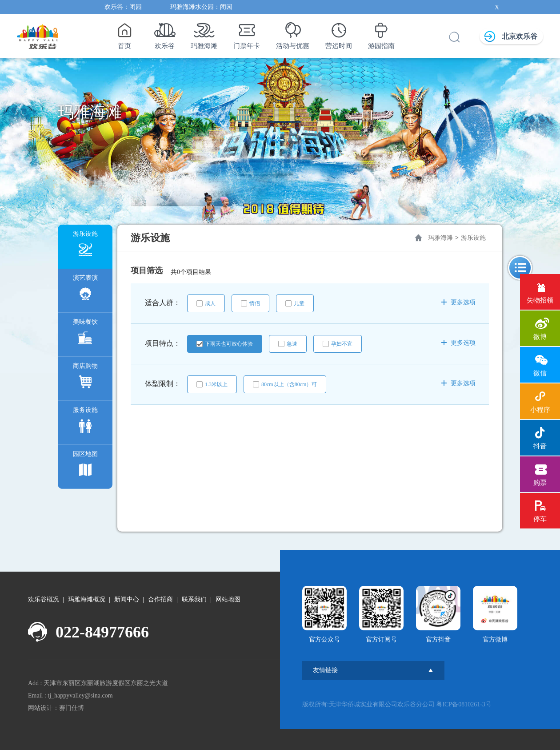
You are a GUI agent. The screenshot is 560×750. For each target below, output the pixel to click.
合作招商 (160, 599)
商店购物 (85, 378)
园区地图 (85, 466)
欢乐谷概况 (44, 599)
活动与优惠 (293, 33)
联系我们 (194, 599)
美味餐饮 (85, 334)
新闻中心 (127, 599)
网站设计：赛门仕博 (56, 708)
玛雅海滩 (204, 33)
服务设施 (85, 422)
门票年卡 (247, 33)
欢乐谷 (165, 33)
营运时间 (339, 33)
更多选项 (458, 302)
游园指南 (381, 33)
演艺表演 (85, 290)
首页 (124, 33)
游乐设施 (85, 246)
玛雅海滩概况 (87, 599)
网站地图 (228, 599)
